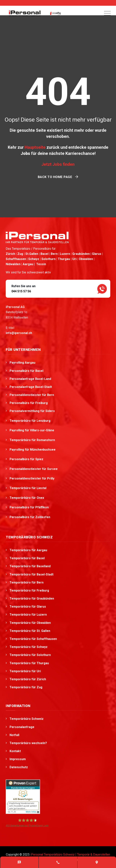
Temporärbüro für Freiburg (29, 590)
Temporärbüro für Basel (27, 558)
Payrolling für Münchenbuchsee (33, 450)
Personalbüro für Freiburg (29, 403)
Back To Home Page (55, 177)
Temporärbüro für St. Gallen (30, 631)
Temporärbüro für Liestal (28, 488)
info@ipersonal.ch (19, 333)
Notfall (14, 735)
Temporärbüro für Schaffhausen (33, 639)
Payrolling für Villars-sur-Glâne (32, 430)
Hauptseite (35, 147)
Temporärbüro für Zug (26, 687)
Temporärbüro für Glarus (28, 607)
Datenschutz (19, 767)
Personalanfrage (22, 727)
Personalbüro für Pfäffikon (29, 507)
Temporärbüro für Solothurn (30, 655)
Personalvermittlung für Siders (33, 411)
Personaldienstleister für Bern (32, 395)
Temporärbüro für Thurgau (29, 663)
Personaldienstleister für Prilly (32, 478)
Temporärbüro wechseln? (28, 743)
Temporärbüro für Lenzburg (30, 421)
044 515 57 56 (21, 291)
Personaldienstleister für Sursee (34, 469)
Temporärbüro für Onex (27, 498)
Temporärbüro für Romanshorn (33, 440)
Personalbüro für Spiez (27, 459)
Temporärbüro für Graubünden (32, 599)
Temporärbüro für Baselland (30, 566)
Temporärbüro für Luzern (28, 615)
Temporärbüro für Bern (27, 582)
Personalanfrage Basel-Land (30, 379)
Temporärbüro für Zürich (28, 679)
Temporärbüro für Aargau (28, 550)
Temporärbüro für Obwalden (30, 623)
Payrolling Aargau (22, 363)
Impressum (18, 759)
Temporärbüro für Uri (25, 671)
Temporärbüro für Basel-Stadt (31, 574)
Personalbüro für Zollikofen (30, 517)
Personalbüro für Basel (26, 371)
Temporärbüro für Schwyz (29, 647)
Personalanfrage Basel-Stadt (31, 387)
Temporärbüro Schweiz (27, 719)
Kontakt (15, 751)
